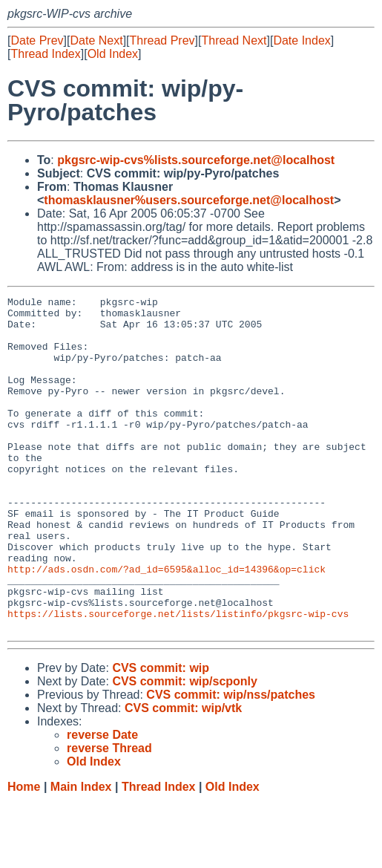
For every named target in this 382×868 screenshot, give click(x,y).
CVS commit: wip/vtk (183, 775)
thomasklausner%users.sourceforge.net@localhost (189, 200)
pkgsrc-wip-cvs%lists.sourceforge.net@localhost (196, 160)
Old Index (113, 54)
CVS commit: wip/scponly (185, 748)
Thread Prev (162, 40)
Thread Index (45, 54)
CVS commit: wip (161, 735)
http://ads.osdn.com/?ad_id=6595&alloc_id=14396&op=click (167, 624)
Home (24, 854)
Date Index (302, 40)
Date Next (96, 40)
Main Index (81, 854)
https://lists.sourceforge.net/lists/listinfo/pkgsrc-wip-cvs (178, 678)
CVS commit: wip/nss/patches (231, 761)
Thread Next (234, 40)
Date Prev (37, 40)
